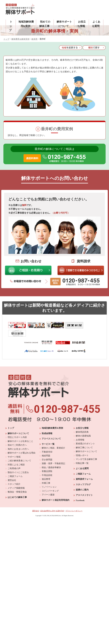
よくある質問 (82, 460)
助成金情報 (47, 425)
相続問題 (46, 448)
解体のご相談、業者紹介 (53, 440)
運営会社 (12, 472)
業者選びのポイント (85, 436)
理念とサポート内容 (17, 429)
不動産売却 (47, 444)
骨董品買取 (47, 463)
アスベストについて (51, 431)
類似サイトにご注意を (18, 464)
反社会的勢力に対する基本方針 (52, 503)
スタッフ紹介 (14, 476)
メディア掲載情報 (16, 480)
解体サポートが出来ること (20, 433)
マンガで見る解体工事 (86, 451)
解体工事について (84, 440)
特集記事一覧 (82, 455)
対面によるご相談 (16, 457)
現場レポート (82, 447)
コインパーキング (50, 483)
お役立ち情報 (82, 420)
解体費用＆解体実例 (20, 39)
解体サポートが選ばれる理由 (22, 445)
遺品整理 (46, 471)
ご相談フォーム (15, 468)
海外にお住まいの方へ (18, 441)
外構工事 (46, 475)
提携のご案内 (82, 482)
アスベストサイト (84, 487)
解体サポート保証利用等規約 (56, 492)
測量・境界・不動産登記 (53, 456)
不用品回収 (47, 467)
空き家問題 (47, 452)
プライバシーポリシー (74, 503)
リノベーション (49, 479)
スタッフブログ (83, 477)
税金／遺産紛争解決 (51, 459)
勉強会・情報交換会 (17, 484)
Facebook (80, 492)
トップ (11, 26)
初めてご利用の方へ (17, 437)
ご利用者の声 (14, 460)
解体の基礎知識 (83, 428)
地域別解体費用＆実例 (52, 420)
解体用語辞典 (82, 424)
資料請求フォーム (84, 471)
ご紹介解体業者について (19, 453)
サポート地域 (14, 449)
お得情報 (80, 432)
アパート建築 (48, 487)
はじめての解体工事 (17, 489)
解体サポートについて (18, 425)
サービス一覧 (48, 436)
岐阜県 (34, 39)
